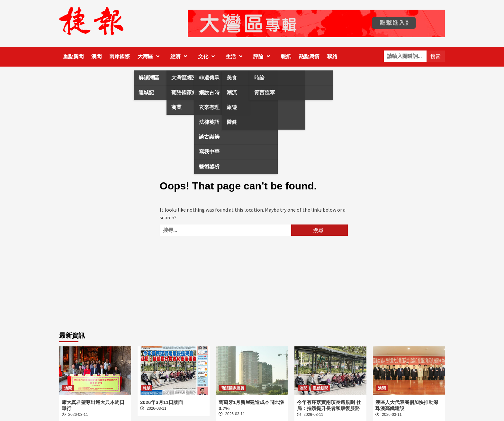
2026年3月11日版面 (162, 402)
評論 (263, 56)
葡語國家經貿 (233, 388)
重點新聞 (73, 56)
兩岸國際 (120, 56)
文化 (208, 56)
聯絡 (332, 56)
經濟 (180, 56)
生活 (236, 56)
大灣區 (150, 56)
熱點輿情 (309, 56)
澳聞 (96, 56)
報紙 (286, 56)
